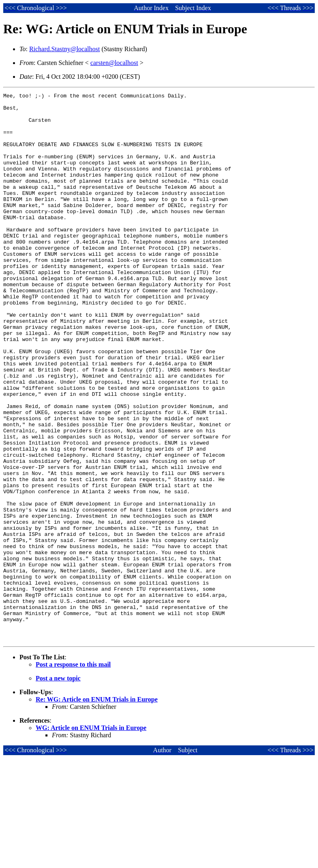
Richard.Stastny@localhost (64, 49)
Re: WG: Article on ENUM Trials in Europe (97, 809)
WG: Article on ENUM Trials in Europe (91, 837)
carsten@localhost (114, 63)
